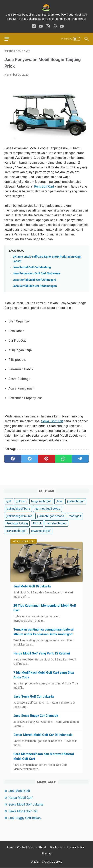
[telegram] (80, 459)
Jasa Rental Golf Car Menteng (32, 267)
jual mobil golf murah (19, 516)
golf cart (21, 501)
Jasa (59, 501)
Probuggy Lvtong (17, 523)
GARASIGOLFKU (52, 862)
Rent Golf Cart (44, 186)
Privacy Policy (75, 847)
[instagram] (48, 27)
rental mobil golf (56, 523)
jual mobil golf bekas (47, 509)
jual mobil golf (76, 501)
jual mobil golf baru (18, 509)
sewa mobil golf (41, 531)
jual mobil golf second (51, 516)
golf (9, 501)
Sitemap (46, 853)
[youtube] (41, 27)
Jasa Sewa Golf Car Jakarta (34, 696)
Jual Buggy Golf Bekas (24, 818)
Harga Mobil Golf (20, 798)
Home (9, 847)
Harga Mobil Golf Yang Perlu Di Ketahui (42, 653)
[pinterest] (46, 459)
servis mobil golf (16, 531)
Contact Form (26, 847)
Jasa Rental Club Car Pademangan (35, 286)
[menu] (9, 39)
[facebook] (34, 27)
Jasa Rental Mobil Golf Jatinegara (34, 280)
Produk (37, 523)
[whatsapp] (55, 27)
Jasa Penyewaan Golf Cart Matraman (36, 273)
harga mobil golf (41, 501)
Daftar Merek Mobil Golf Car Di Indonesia (43, 735)
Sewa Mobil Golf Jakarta (26, 804)
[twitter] (30, 459)
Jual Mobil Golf (19, 791)
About (42, 847)
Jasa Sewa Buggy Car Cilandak (36, 716)
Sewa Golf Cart (52, 421)
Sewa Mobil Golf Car (23, 811)
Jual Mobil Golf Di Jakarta (32, 586)
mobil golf (75, 516)
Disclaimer (56, 847)
